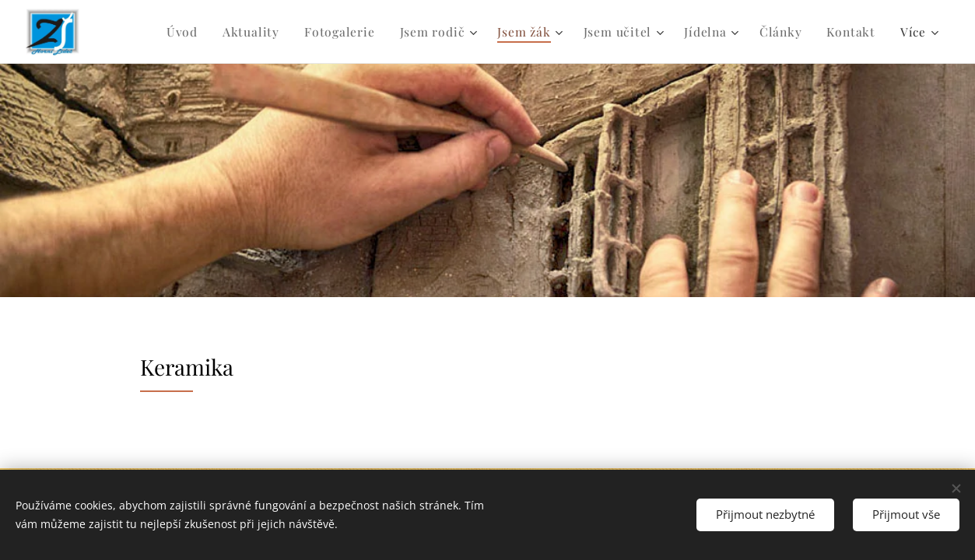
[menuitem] (205, 32)
